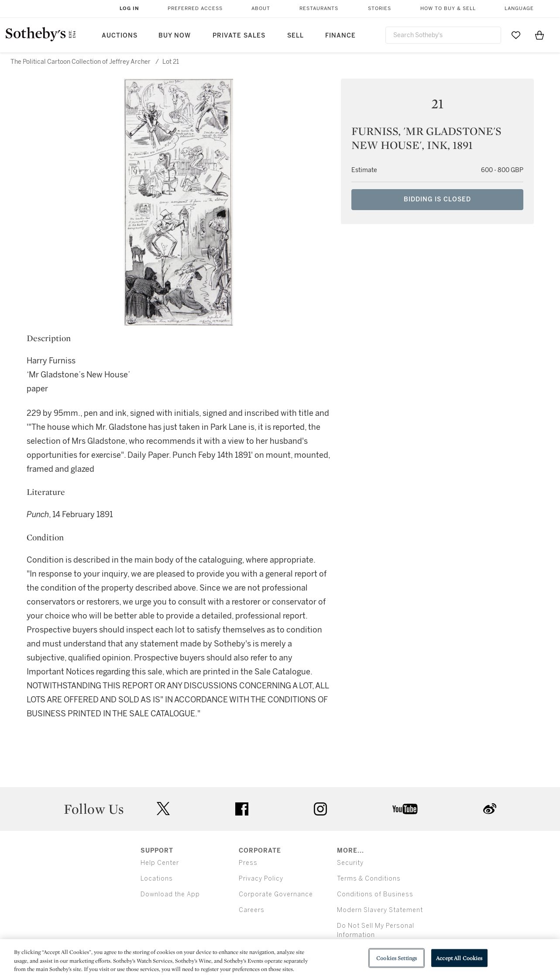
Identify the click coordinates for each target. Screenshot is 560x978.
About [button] (261, 9)
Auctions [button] (120, 36)
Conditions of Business (375, 894)
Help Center (160, 863)
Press (248, 863)
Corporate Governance (276, 894)
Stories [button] (380, 9)
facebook (242, 809)
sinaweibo (490, 809)
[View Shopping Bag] (539, 35)
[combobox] (443, 35)
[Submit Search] (491, 35)
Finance (340, 36)
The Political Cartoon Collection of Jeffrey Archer (81, 62)
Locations (157, 879)
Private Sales (239, 36)
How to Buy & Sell (448, 9)
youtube (405, 809)
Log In (129, 9)
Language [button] (519, 9)
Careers (252, 910)
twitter (163, 809)
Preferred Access (195, 9)
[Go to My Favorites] (516, 35)
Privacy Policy (261, 879)
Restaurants (319, 9)
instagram (320, 809)
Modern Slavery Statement (380, 910)
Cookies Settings (397, 958)
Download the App (170, 894)
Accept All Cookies (459, 958)
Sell (295, 36)
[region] (280, 959)
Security (350, 863)
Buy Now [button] (175, 36)
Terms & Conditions (369, 879)
